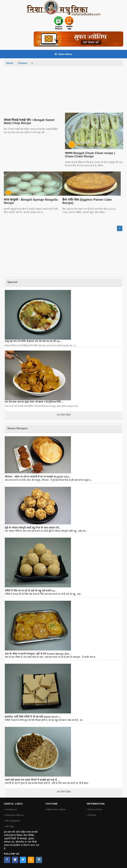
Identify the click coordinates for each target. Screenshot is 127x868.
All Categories (13, 821)
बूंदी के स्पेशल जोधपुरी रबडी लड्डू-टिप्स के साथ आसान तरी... (33, 528)
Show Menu (63, 54)
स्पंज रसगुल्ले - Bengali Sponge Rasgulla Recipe (31, 201)
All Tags (10, 826)
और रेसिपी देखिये (64, 415)
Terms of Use (95, 809)
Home (10, 63)
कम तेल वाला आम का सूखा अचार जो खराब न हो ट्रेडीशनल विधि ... (34, 402)
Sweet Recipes (17, 428)
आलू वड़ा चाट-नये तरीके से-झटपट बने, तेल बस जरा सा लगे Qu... (33, 341)
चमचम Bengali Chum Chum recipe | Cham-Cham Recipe (90, 155)
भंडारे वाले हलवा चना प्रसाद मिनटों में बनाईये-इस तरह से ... (32, 780)
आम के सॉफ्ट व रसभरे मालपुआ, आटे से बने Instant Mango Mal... (38, 654)
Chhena (22, 63)
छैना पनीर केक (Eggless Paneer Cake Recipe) (87, 201)
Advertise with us (15, 815)
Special (12, 282)
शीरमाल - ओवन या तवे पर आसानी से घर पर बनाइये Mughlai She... (38, 477)
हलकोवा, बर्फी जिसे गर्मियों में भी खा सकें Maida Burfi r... (33, 717)
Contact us (11, 809)
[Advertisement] (63, 91)
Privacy (92, 815)
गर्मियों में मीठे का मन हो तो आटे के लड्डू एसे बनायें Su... (31, 591)
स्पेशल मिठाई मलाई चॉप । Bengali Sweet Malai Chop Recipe (29, 122)
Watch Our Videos (56, 809)
